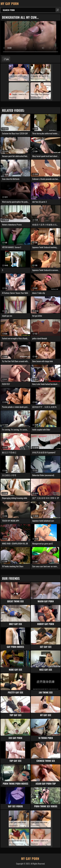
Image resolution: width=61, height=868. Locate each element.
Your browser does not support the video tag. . (31, 38)
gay (7, 59)
